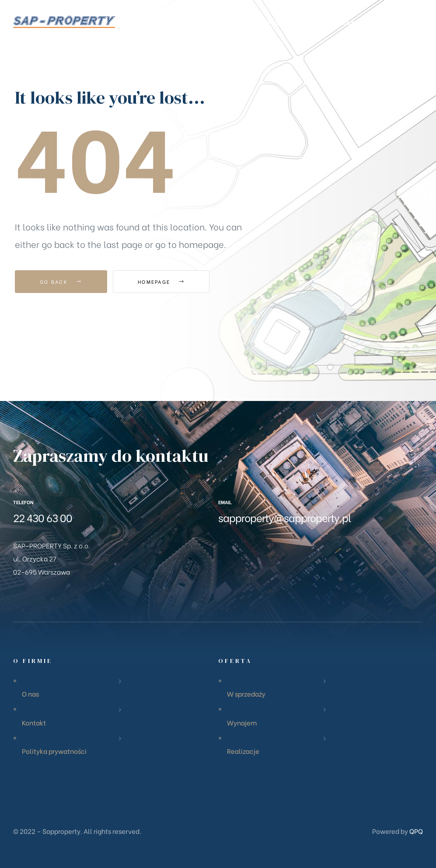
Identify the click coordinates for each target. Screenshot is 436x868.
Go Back (61, 282)
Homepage (161, 282)
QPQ (416, 831)
